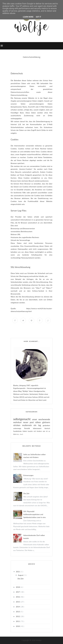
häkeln (25, 431)
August (21, 575)
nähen (39, 422)
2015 (18, 602)
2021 (18, 572)
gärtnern (46, 422)
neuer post (29, 422)
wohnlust (18, 422)
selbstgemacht (23, 419)
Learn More (28, 17)
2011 (18, 621)
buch (22, 434)
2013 (18, 612)
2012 (18, 616)
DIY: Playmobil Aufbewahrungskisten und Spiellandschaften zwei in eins (35, 514)
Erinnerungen (28, 475)
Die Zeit (26, 493)
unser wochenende (41, 419)
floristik (29, 428)
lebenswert (39, 428)
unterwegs (19, 428)
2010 (18, 626)
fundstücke (18, 431)
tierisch (47, 428)
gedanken (46, 425)
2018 (18, 587)
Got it (38, 17)
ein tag (38, 425)
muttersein (28, 425)
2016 (18, 597)
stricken (18, 425)
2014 (18, 607)
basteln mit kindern (35, 431)
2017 (18, 592)
